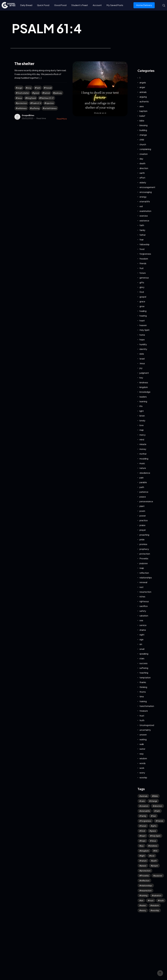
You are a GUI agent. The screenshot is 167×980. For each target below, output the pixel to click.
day (141, 159)
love (142, 425)
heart (142, 321)
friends (143, 263)
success (143, 663)
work (142, 768)
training (143, 701)
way (142, 754)
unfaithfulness (51, 108)
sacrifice (144, 606)
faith (38, 88)
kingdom (144, 387)
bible (142, 121)
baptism (143, 111)
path (142, 487)
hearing (143, 316)
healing (143, 311)
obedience (145, 473)
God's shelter (23, 93)
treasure (144, 711)
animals (143, 92)
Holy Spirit (144, 330)
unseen (143, 735)
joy (141, 368)
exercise (144, 216)
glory (142, 287)
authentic (144, 101)
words (143, 763)
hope (142, 340)
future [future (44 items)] (144, 826)
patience (144, 492)
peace (143, 497)
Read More (62, 119)
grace (142, 301)
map (142, 430)
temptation (145, 678)
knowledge (145, 392)
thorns (143, 692)
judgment (144, 373)
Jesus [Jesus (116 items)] (154, 841)
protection (22, 103)
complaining (145, 149)
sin (141, 644)
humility (143, 344)
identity (143, 349)
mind (142, 439)
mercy (143, 435)
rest (141, 587)
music (142, 463)
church (143, 144)
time (142, 696)
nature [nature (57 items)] (144, 861)
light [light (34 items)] (143, 856)
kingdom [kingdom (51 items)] (145, 851)
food (142, 249)
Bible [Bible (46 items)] (156, 796)
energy (143, 197)
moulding (144, 459)
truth (142, 720)
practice (144, 520)
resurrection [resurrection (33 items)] (146, 890)
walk (142, 744)
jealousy (58, 93)
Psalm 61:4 (37, 103)
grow (142, 306)
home (142, 335)
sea (141, 620)
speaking (144, 654)
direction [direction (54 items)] (158, 806)
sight (142, 635)
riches (142, 597)
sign (141, 639)
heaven (143, 325)
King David (31, 98)
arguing (143, 97)
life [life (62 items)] (156, 851)
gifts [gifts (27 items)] (154, 826)
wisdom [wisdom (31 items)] (155, 905)
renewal (143, 582)
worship (143, 777)
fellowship (144, 244)
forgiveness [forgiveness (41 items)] (146, 821)
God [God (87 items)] (143, 831)
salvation (144, 616)
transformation (147, 706)
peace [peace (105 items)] (144, 866)
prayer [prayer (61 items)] (155, 866)
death (142, 163)
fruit (142, 268)
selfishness (22, 108)
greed (36, 93)
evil (141, 206)
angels (143, 83)
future (143, 273)
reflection (144, 573)
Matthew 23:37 (47, 98)
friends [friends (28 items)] (160, 821)
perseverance (146, 501)
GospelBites (28, 115)
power (143, 516)
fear (142, 240)
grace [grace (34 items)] (154, 831)
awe (142, 106)
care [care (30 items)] (143, 801)
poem (142, 511)
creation (144, 154)
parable (143, 482)
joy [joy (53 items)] (142, 846)
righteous (144, 601)
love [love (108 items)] (153, 856)
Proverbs (144, 558)
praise (142, 525)
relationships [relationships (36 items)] (147, 886)
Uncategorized (147, 725)
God (142, 292)
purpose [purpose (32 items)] (158, 876)
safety (143, 611)
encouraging (146, 192)
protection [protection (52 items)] (146, 871)
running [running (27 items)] (144, 895)
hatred (47, 93)
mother (143, 454)
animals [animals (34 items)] (144, 796)
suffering (36, 108)
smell (142, 649)
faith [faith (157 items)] (158, 811)
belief (142, 116)
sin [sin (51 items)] (142, 900)
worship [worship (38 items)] (156, 910)
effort (142, 178)
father (143, 235)
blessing (143, 125)
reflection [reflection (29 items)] (145, 881)
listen (142, 416)
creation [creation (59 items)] (145, 806)
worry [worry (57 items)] (143, 910)
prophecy (144, 549)
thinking (143, 687)
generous (144, 278)
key (141, 378)
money (143, 449)
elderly (143, 182)
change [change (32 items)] (154, 801)
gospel (143, 297)
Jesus (20, 98)
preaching (144, 535)
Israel (142, 359)
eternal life (145, 201)
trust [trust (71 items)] (151, 900)
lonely (142, 421)
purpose (144, 563)
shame (143, 630)
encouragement (147, 187)
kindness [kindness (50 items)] (154, 846)
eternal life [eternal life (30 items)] (145, 811)
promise (143, 544)
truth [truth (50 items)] (162, 900)
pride (142, 539)
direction (144, 168)
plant (142, 506)
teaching (144, 673)
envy (29, 88)
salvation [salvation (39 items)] (157, 895)
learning (143, 401)
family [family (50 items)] (144, 816)
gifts (142, 282)
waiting (143, 739)
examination (145, 211)
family (142, 230)
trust (142, 716)
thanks (143, 682)
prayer (143, 530)
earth (142, 173)
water (142, 749)
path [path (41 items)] (155, 861)
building (143, 130)
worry (142, 773)
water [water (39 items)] (143, 905)
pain (142, 478)
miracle (143, 444)
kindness (144, 382)
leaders (143, 397)
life (141, 406)
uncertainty (145, 730)
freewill (49, 88)
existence (144, 221)
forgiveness (145, 254)
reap (142, 568)
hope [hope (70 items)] (143, 841)
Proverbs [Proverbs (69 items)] (145, 876)
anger (20, 88)
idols (142, 354)
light (142, 411)
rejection (50, 103)
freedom (144, 259)
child (142, 140)
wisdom (143, 758)
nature (143, 468)
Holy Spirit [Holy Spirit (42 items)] (156, 836)
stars (142, 658)
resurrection (145, 592)
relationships (146, 578)
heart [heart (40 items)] (143, 836)
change (143, 135)
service (143, 625)
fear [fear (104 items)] (154, 816)
